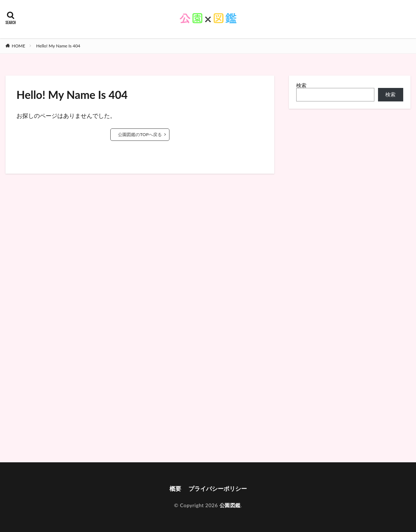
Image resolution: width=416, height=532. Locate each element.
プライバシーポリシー (218, 488)
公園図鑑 (230, 505)
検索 (301, 85)
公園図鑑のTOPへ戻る (140, 134)
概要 (175, 488)
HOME (18, 46)
